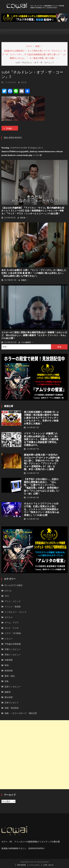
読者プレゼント (12, 703)
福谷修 (24, 82)
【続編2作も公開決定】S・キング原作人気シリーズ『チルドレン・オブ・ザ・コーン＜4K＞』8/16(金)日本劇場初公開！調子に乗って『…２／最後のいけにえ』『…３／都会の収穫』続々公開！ (12, 128)
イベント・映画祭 (13, 607)
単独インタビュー (13, 655)
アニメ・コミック (13, 601)
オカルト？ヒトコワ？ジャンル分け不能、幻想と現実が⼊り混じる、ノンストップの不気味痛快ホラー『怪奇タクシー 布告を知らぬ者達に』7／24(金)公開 (41, 509)
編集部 (8, 692)
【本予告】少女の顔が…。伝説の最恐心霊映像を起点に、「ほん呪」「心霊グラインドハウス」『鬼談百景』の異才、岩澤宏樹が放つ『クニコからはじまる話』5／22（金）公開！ (42, 486)
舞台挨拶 (9, 697)
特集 (7, 681)
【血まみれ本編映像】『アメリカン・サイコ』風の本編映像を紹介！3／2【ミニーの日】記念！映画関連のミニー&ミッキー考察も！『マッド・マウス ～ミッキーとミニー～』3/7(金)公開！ (33, 211)
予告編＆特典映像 (13, 644)
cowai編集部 (26, 342)
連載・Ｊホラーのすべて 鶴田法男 (21, 713)
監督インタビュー (13, 687)
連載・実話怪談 (12, 708)
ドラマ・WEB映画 (13, 633)
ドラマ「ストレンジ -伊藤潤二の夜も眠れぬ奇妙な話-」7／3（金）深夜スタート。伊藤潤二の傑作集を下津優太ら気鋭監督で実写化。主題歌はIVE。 (42, 439)
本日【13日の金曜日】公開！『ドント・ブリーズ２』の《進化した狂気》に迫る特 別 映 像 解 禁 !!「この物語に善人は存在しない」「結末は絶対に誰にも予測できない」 (34, 273)
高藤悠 (24, 280)
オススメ (9, 617)
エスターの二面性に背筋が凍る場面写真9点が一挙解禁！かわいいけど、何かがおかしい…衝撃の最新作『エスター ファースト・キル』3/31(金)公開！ (34, 335)
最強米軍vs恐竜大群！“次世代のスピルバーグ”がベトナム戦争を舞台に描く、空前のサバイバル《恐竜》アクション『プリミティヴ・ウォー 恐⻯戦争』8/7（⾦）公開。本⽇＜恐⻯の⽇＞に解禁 (42, 462)
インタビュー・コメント (16, 612)
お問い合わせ (48, 865)
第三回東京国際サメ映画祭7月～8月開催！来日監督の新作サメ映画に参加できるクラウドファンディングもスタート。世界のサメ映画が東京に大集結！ (41, 418)
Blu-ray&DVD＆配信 (14, 585)
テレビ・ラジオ (12, 628)
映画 (7, 665)
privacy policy (34, 865)
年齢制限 (9, 660)
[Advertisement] (34, 755)
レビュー (9, 639)
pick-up (8, 591)
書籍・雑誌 (10, 676)
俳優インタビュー (13, 649)
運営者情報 (21, 865)
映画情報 (9, 671)
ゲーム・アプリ (12, 623)
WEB (7, 596)
